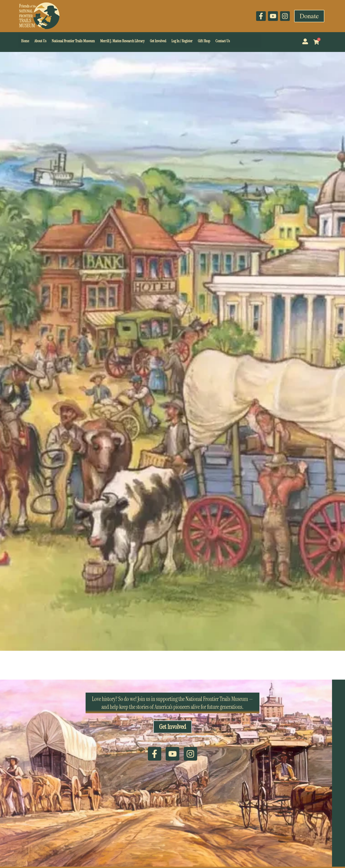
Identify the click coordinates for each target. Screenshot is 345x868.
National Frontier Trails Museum (73, 41)
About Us (40, 41)
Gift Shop (204, 41)
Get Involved (158, 41)
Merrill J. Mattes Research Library (122, 41)
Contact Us (223, 41)
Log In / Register (182, 41)
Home (25, 41)
